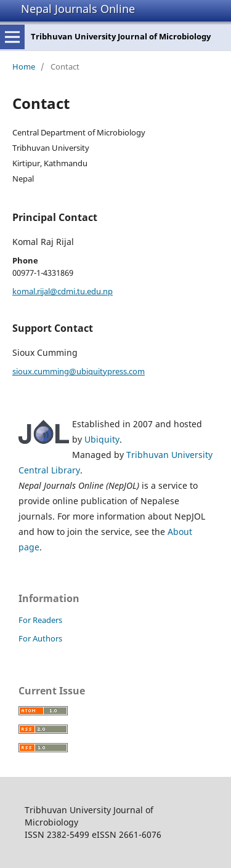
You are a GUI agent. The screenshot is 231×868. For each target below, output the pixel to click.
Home (24, 66)
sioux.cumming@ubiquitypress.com (79, 371)
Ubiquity (102, 439)
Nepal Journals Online (78, 9)
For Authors (40, 638)
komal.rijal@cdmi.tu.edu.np (63, 291)
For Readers (40, 620)
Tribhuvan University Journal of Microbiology (121, 36)
